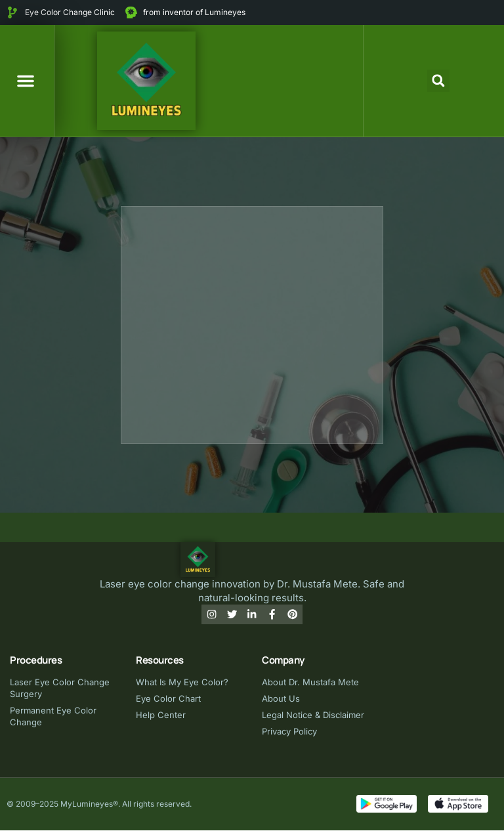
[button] (26, 81)
